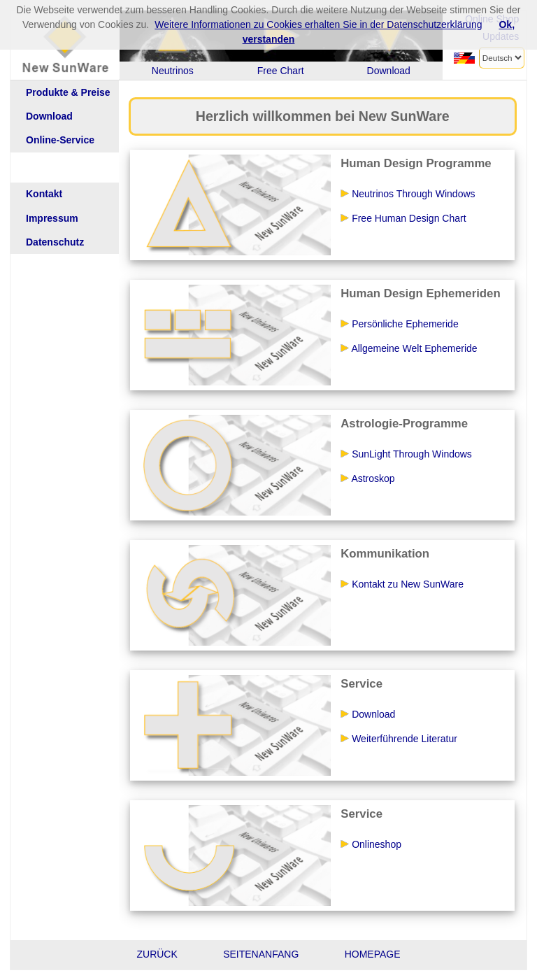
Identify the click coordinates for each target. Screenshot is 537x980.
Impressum (52, 219)
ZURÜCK (157, 954)
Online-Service (60, 140)
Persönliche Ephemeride (399, 324)
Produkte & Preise (68, 93)
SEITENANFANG (261, 954)
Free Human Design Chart (403, 218)
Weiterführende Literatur (399, 739)
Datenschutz (55, 242)
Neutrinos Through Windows (407, 194)
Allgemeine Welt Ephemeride (408, 348)
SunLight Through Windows (406, 454)
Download (49, 116)
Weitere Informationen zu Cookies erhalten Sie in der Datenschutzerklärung (318, 24)
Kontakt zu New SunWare (402, 584)
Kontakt (44, 194)
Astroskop (367, 478)
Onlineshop (371, 844)
